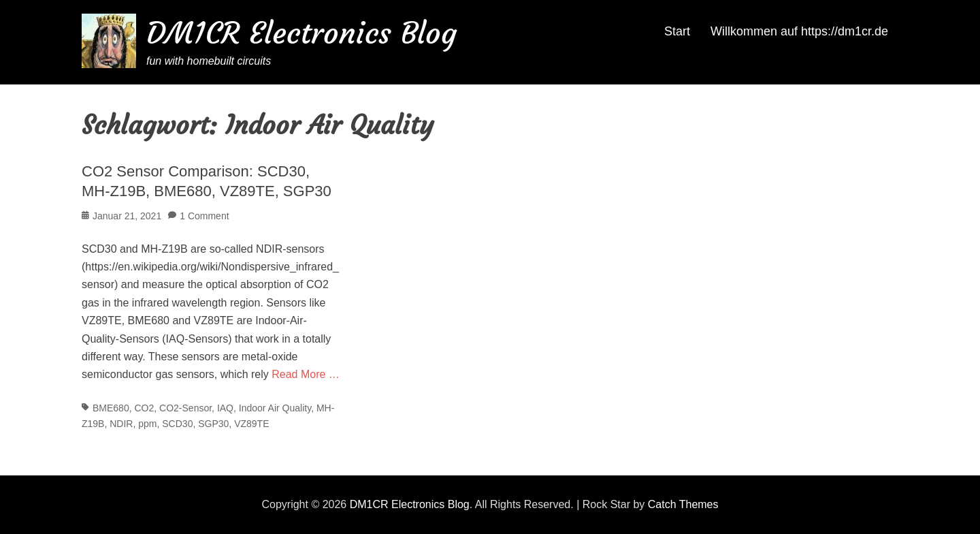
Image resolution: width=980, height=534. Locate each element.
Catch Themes (683, 504)
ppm (147, 424)
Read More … (306, 374)
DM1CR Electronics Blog (301, 33)
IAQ (225, 408)
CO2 (144, 408)
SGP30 (213, 424)
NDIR (121, 424)
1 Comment (204, 216)
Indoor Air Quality (275, 408)
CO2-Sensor (185, 408)
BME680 (111, 408)
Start (677, 31)
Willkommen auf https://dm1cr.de (799, 31)
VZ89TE (251, 424)
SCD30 (177, 424)
